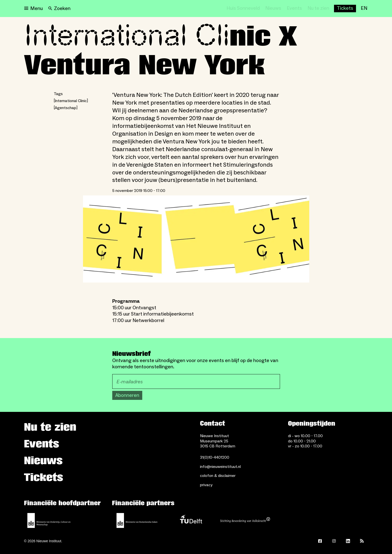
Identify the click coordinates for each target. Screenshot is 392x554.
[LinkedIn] (348, 541)
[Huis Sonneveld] (243, 9)
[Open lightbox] (196, 239)
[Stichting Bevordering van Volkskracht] (245, 520)
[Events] (294, 9)
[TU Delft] (191, 520)
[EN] (364, 9)
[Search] (59, 9)
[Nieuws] (273, 9)
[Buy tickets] (345, 9)
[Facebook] (320, 541)
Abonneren (127, 395)
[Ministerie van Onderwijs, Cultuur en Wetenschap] (49, 520)
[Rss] (362, 541)
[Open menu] (33, 9)
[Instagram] (334, 541)
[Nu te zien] (318, 9)
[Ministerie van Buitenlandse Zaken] (137, 520)
